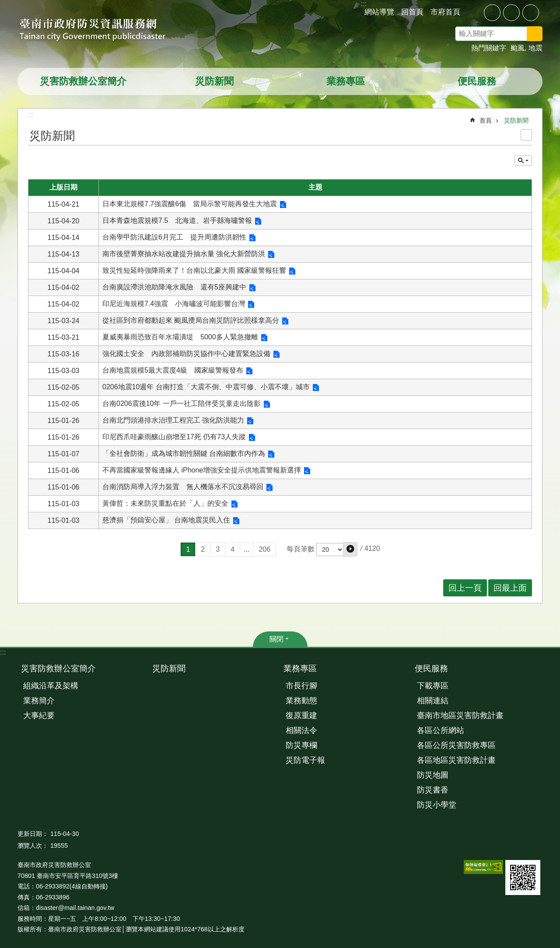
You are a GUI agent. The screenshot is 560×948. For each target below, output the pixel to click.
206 (264, 549)
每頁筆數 (301, 549)
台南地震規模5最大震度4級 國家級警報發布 (173, 370)
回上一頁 (465, 588)
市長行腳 (301, 686)
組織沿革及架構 (51, 686)
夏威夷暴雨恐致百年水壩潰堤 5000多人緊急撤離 (180, 337)
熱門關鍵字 (489, 48)
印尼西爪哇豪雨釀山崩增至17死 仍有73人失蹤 (174, 437)
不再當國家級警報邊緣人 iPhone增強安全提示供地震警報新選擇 (202, 470)
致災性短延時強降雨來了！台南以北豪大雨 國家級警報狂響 (194, 270)
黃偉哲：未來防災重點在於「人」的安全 (165, 503)
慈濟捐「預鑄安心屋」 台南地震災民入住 (166, 520)
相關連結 (433, 701)
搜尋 (546, 35)
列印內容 (526, 135)
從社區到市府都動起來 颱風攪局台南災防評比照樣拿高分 (191, 320)
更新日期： (33, 834)
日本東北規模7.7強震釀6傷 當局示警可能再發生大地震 (190, 204)
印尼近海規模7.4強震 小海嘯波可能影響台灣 (174, 304)
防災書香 (433, 790)
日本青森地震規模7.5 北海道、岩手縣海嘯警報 (177, 220)
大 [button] (531, 13)
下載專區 (433, 686)
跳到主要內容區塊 (5, 5)
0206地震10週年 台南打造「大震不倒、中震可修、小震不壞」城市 (206, 387)
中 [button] (511, 13)
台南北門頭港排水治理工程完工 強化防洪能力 (173, 420)
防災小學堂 (437, 805)
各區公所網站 (441, 730)
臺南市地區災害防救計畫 (460, 715)
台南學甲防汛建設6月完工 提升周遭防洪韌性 (174, 237)
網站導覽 (379, 12)
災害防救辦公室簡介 (83, 81)
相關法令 (301, 730)
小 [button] (492, 13)
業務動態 (301, 701)
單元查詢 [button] (523, 161)
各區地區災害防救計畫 (456, 760)
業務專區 (346, 81)
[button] (350, 549)
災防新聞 (214, 81)
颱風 (518, 48)
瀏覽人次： (33, 846)
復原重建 (301, 715)
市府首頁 (445, 12)
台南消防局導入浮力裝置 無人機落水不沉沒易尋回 (183, 487)
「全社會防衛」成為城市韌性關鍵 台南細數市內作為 (184, 453)
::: (3, 652)
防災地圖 (433, 775)
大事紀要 (39, 715)
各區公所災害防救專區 (456, 745)
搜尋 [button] (535, 34)
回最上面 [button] (510, 588)
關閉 (276, 639)
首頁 (486, 120)
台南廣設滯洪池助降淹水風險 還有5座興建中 (174, 287)
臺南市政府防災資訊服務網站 (101, 31)
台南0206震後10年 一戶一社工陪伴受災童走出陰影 (182, 404)
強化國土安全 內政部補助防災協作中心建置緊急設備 (186, 354)
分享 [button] (473, 12)
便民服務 (477, 81)
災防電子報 (305, 760)
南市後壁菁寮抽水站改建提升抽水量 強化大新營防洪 (184, 254)
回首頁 (412, 12)
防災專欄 (301, 745)
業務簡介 (39, 701)
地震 (535, 48)
